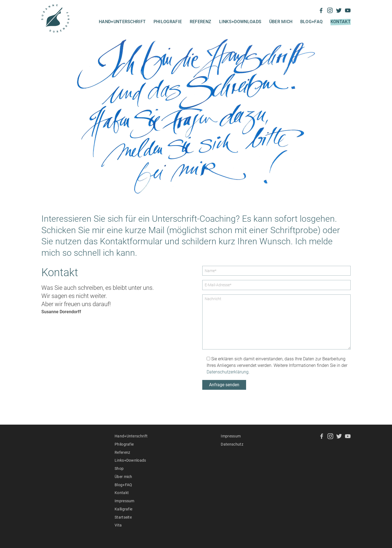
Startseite (123, 517)
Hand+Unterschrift (122, 22)
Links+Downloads (240, 22)
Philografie (168, 22)
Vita (118, 525)
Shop (119, 468)
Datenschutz (232, 444)
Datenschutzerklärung (228, 372)
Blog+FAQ (312, 22)
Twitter (339, 10)
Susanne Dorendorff (56, 19)
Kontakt (341, 22)
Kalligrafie (124, 509)
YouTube (348, 10)
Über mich (281, 22)
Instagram (330, 10)
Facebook (321, 10)
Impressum (125, 501)
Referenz (201, 22)
